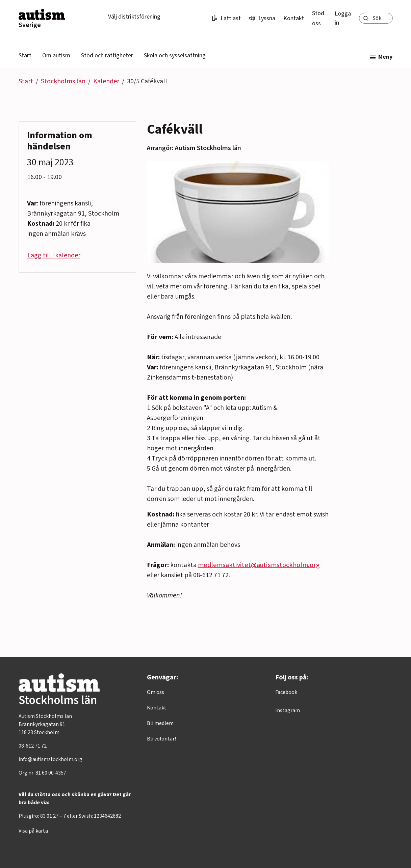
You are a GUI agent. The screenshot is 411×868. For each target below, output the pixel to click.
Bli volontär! (161, 739)
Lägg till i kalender (54, 255)
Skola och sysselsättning (175, 55)
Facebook (286, 692)
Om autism (56, 55)
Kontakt (294, 18)
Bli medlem (160, 723)
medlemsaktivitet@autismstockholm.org (259, 565)
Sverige (30, 25)
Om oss (156, 692)
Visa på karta (33, 831)
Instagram (288, 710)
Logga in (343, 18)
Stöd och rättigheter (107, 55)
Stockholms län (63, 81)
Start (25, 55)
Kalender (106, 81)
